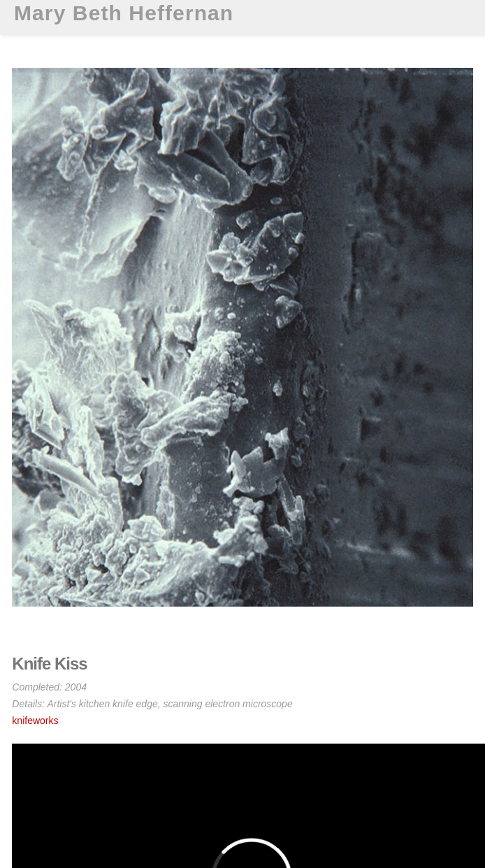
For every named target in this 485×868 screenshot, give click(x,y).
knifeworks (35, 721)
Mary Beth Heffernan (124, 13)
